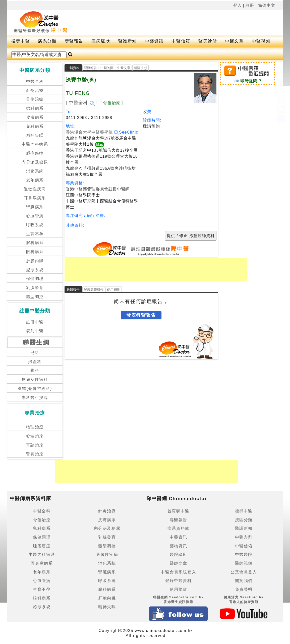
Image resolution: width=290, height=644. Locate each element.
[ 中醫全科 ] (82, 103)
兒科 (35, 353)
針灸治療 (35, 91)
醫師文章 (179, 563)
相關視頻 (140, 68)
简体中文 (267, 5)
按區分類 (244, 520)
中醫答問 (107, 68)
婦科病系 (35, 108)
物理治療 (35, 427)
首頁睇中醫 (179, 511)
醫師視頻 (244, 563)
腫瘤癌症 (35, 153)
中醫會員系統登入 (178, 572)
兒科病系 (35, 126)
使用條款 (179, 589)
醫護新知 (128, 41)
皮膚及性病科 (35, 379)
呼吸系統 (35, 225)
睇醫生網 (36, 342)
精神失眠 (35, 135)
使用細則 (114, 290)
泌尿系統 (35, 270)
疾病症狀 (101, 41)
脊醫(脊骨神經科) (35, 389)
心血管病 (35, 216)
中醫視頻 (261, 41)
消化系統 (35, 171)
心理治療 (35, 436)
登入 (238, 5)
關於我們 (244, 581)
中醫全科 (35, 81)
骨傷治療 (35, 99)
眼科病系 (35, 252)
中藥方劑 (244, 537)
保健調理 (35, 279)
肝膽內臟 (35, 261)
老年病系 (35, 180)
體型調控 (35, 297)
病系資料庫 (179, 528)
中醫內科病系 (35, 144)
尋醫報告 (74, 41)
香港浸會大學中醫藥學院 (92, 132)
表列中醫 (35, 331)
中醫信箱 (181, 41)
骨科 (35, 370)
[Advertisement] (178, 22)
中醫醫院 (244, 554)
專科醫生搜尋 (35, 398)
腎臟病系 (35, 207)
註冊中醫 (35, 322)
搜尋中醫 (21, 41)
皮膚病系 (35, 117)
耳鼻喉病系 (35, 198)
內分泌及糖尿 (35, 162)
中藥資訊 (154, 41)
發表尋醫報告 (94, 290)
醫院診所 (208, 41)
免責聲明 (244, 589)
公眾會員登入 (244, 572)
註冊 (250, 5)
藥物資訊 (179, 546)
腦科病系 (35, 243)
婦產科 (35, 362)
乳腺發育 (35, 288)
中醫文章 (234, 41)
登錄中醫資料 (179, 581)
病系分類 (47, 41)
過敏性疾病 (35, 189)
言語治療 (35, 445)
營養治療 (35, 454)
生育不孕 (35, 234)
